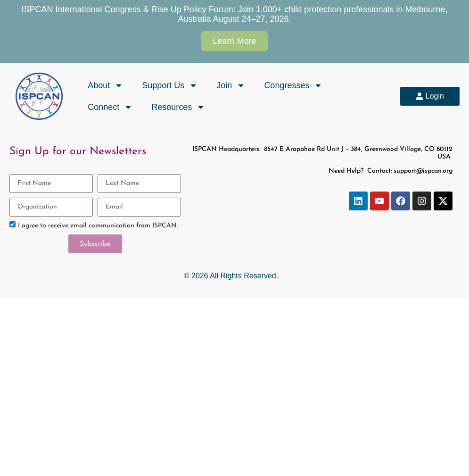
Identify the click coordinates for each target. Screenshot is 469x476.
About (105, 85)
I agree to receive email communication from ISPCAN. (98, 226)
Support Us (170, 85)
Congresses (293, 85)
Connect (110, 107)
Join (231, 85)
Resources (178, 107)
